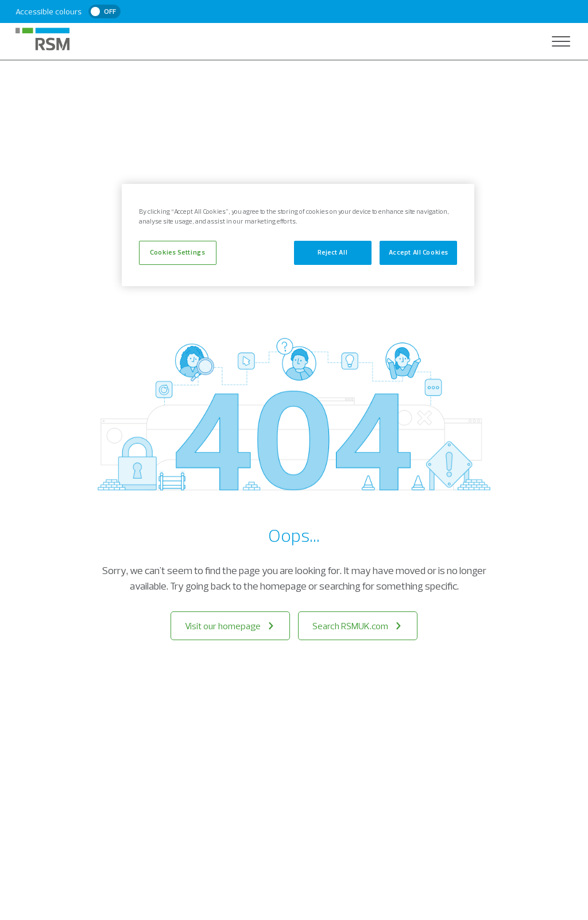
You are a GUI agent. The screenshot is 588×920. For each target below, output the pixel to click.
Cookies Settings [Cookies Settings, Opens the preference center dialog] (177, 252)
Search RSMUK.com (358, 626)
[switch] (105, 11)
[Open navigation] (561, 41)
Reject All (332, 252)
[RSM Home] (42, 39)
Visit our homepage (230, 626)
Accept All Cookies (419, 252)
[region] (298, 235)
